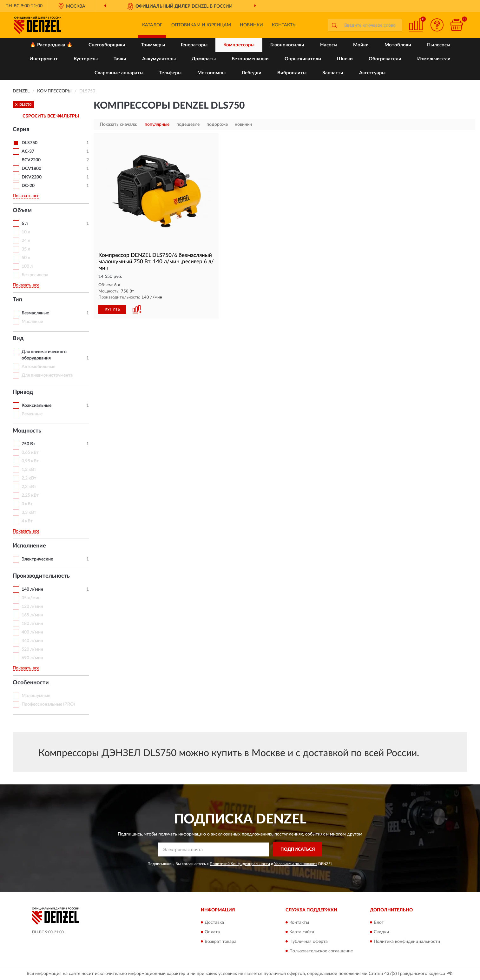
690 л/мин (32, 658)
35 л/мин (31, 598)
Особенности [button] (31, 683)
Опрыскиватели (303, 59)
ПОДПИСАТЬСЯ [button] (298, 849)
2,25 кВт (30, 495)
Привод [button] (23, 392)
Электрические (37, 559)
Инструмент (44, 59)
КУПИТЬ (112, 309)
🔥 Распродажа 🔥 (51, 45)
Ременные (32, 414)
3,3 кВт (29, 513)
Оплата (212, 932)
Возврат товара (220, 942)
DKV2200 (32, 177)
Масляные (32, 322)
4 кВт (27, 521)
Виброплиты (292, 73)
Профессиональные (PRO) (48, 704)
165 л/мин (32, 615)
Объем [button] (22, 211)
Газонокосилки (287, 45)
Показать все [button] (26, 196)
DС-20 (28, 186)
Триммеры (153, 45)
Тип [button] (17, 300)
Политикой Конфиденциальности (240, 864)
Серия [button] (21, 130)
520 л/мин (32, 649)
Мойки (361, 45)
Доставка (214, 923)
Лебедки (251, 73)
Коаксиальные (36, 406)
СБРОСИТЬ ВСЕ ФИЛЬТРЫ (51, 116)
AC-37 (28, 151)
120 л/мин (32, 607)
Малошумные (36, 696)
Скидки (381, 932)
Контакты (284, 25)
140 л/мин (32, 589)
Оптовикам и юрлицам (201, 25)
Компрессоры (239, 45)
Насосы (329, 45)
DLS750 (30, 143)
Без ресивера (35, 275)
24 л (26, 241)
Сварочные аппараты (119, 73)
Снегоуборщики (107, 45)
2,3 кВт (29, 487)
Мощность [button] (27, 431)
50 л (26, 258)
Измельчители (434, 59)
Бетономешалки (250, 59)
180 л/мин (32, 624)
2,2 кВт (29, 478)
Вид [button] (18, 339)
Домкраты (204, 59)
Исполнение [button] (29, 546)
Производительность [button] (41, 576)
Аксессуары (372, 73)
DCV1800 (31, 169)
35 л (26, 249)
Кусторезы (86, 59)
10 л (26, 232)
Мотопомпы (211, 73)
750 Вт (28, 444)
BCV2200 (31, 160)
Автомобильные (38, 367)
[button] (437, 25)
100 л (27, 266)
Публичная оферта (309, 942)
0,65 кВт (30, 453)
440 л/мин (32, 641)
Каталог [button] (152, 25)
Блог (379, 923)
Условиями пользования (296, 864)
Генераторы (194, 45)
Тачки (120, 59)
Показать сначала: (119, 124)
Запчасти (333, 73)
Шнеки (345, 59)
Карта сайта (302, 932)
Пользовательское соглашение (321, 951)
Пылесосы (439, 45)
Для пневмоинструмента (47, 375)
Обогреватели (385, 59)
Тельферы (170, 73)
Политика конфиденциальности (407, 942)
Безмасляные (35, 313)
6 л (25, 224)
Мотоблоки (398, 45)
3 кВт (27, 504)
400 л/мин (32, 632)
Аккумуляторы (159, 59)
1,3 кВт (29, 470)
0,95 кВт (30, 461)
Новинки (251, 25)
